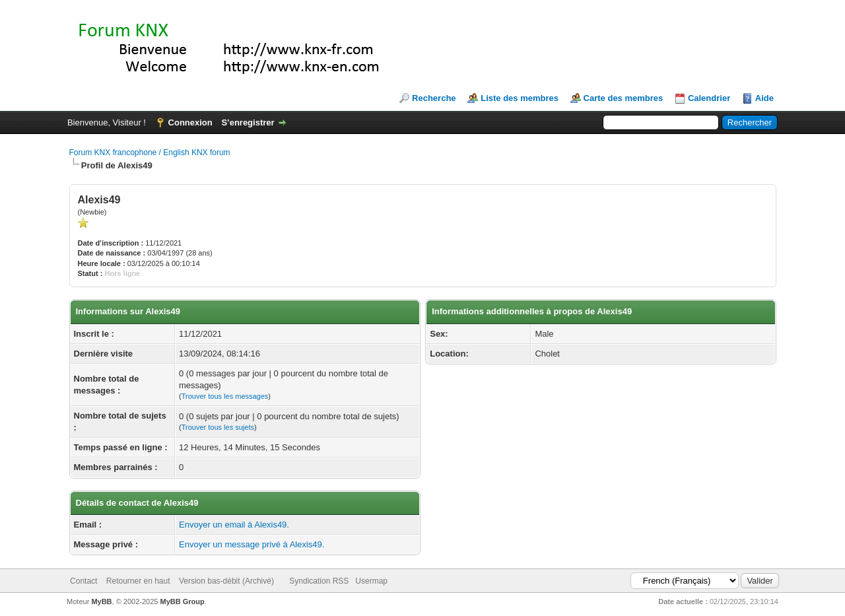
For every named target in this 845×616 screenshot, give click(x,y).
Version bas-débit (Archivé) (226, 581)
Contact (84, 581)
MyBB (101, 601)
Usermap (371, 581)
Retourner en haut (138, 581)
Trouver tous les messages (225, 396)
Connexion (190, 122)
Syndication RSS (319, 581)
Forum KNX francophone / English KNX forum (150, 153)
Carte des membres (624, 98)
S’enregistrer (248, 122)
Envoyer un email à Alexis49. (234, 525)
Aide (764, 98)
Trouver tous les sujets (218, 427)
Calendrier (709, 98)
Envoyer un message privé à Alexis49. (252, 544)
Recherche (434, 98)
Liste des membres (520, 98)
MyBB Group (183, 601)
